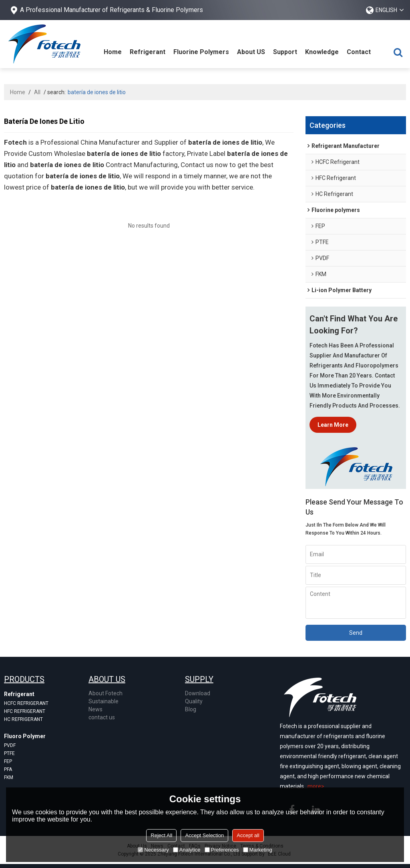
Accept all (248, 835)
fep (8, 761)
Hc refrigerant (23, 719)
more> (316, 786)
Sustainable (104, 701)
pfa (8, 769)
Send (356, 633)
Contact (359, 52)
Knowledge (322, 52)
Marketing (258, 850)
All (37, 92)
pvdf (10, 745)
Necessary (153, 850)
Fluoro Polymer (25, 736)
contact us (102, 717)
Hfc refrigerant (25, 711)
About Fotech (106, 693)
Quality (194, 701)
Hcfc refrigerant (26, 703)
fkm (9, 777)
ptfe (9, 753)
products (24, 679)
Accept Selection (204, 835)
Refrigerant (148, 52)
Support (285, 52)
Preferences (222, 850)
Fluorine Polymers (201, 52)
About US (251, 52)
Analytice (187, 850)
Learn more (333, 425)
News (95, 709)
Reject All (161, 835)
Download (198, 693)
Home (113, 52)
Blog (191, 709)
